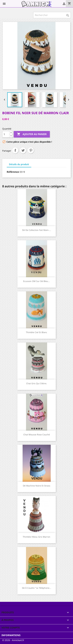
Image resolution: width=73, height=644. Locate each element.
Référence (13, 172)
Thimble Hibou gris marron (36, 537)
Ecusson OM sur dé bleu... (36, 281)
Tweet (23, 150)
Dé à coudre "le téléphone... (37, 588)
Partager (15, 150)
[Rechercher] (52, 15)
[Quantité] (6, 134)
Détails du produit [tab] (19, 164)
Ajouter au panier (32, 134)
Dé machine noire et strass (37, 486)
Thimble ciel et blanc (36, 332)
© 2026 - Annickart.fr (13, 640)
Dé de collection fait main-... (37, 230)
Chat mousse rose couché (37, 435)
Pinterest (31, 150)
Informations (11, 635)
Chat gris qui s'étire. (37, 383)
